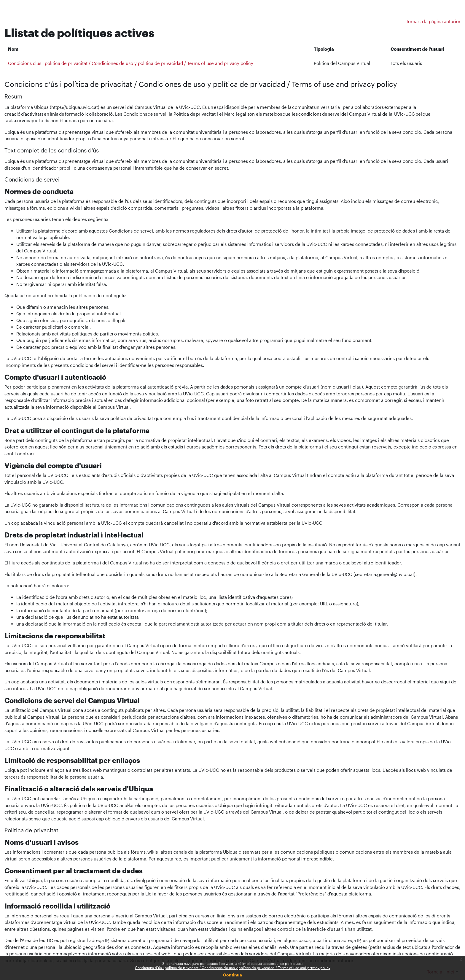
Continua (232, 975)
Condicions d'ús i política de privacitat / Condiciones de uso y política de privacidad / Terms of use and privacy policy (233, 968)
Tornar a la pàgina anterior (433, 21)
